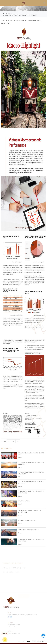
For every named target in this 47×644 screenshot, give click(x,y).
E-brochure (5, 633)
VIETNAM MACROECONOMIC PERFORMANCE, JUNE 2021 (21, 15)
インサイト (9, 13)
